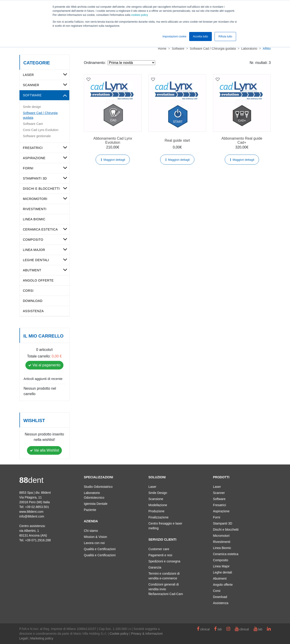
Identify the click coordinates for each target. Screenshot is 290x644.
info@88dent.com (32, 516)
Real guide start (177, 140)
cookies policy (139, 15)
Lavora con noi (94, 543)
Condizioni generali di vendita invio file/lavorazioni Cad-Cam (166, 589)
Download (33, 301)
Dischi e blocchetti (41, 189)
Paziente (90, 510)
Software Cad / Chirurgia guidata (40, 115)
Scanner (31, 85)
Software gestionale (37, 136)
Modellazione (158, 505)
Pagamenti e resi (160, 555)
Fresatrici (33, 148)
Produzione (156, 511)
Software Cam (33, 124)
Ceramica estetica (40, 229)
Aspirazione (34, 158)
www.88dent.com (31, 512)
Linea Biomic (34, 219)
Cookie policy (119, 634)
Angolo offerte (38, 280)
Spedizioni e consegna (164, 561)
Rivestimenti (35, 209)
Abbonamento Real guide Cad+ (242, 140)
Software (32, 95)
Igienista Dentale (96, 504)
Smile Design (158, 493)
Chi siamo (91, 531)
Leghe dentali (36, 260)
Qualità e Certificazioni (100, 549)
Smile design (32, 107)
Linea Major (34, 250)
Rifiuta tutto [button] (225, 36)
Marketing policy (42, 638)
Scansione (156, 499)
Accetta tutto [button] (201, 36)
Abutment (32, 270)
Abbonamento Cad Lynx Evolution (113, 140)
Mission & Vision (95, 537)
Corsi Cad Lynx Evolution (41, 130)
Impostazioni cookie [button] (174, 36)
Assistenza (33, 311)
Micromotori (35, 199)
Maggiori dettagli (114, 160)
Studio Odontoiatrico (98, 487)
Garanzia (155, 567)
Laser (28, 75)
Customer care (159, 549)
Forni (28, 168)
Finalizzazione (158, 517)
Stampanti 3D (35, 178)
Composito (33, 240)
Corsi (28, 291)
